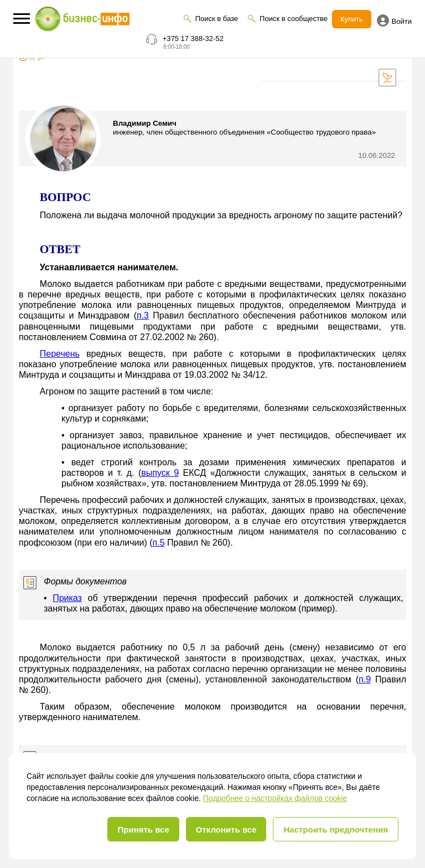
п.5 (159, 543)
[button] (22, 19)
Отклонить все (226, 830)
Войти (394, 20)
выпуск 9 (160, 473)
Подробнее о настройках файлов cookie (275, 798)
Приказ (67, 598)
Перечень (60, 354)
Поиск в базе (216, 19)
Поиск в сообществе (294, 19)
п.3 (143, 315)
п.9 (365, 679)
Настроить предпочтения (336, 830)
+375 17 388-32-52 (193, 38)
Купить (352, 19)
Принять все (143, 830)
